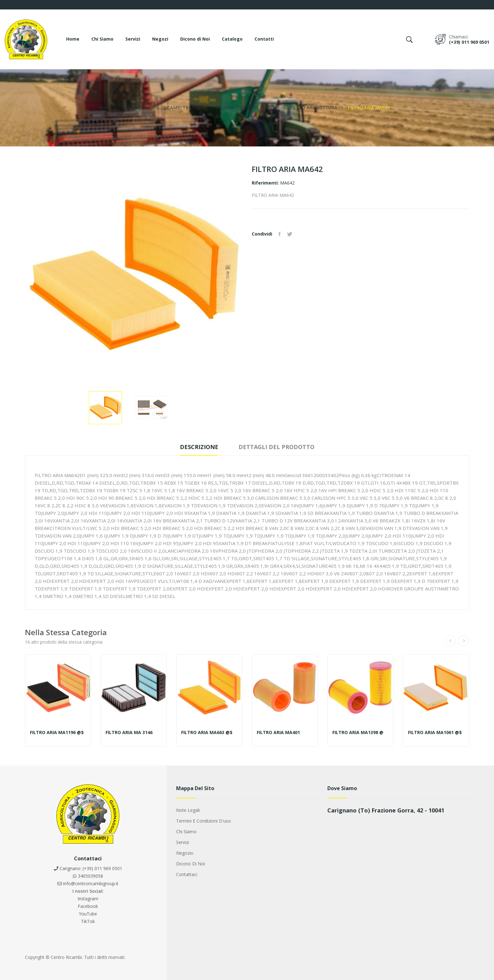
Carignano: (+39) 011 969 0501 (91, 868)
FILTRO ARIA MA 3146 (129, 732)
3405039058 (90, 876)
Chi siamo (186, 832)
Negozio (185, 853)
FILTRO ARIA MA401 (278, 732)
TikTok (88, 921)
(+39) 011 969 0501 (469, 42)
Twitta (290, 234)
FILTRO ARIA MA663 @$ (207, 732)
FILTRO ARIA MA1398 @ (358, 732)
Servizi (183, 842)
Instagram (88, 899)
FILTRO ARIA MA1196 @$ (57, 732)
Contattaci (187, 874)
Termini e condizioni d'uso (204, 821)
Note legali (188, 810)
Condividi (280, 234)
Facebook (88, 906)
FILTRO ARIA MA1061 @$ (435, 732)
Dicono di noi (191, 864)
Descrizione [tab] (199, 447)
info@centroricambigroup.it (91, 883)
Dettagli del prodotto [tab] (276, 447)
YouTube (88, 914)
